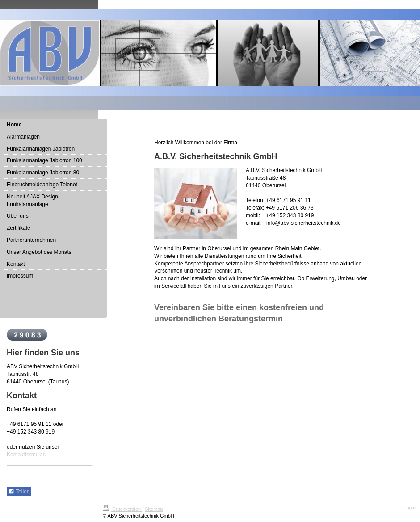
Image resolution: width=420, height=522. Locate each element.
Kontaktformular (25, 455)
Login (409, 508)
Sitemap (154, 509)
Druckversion (122, 509)
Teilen (19, 492)
